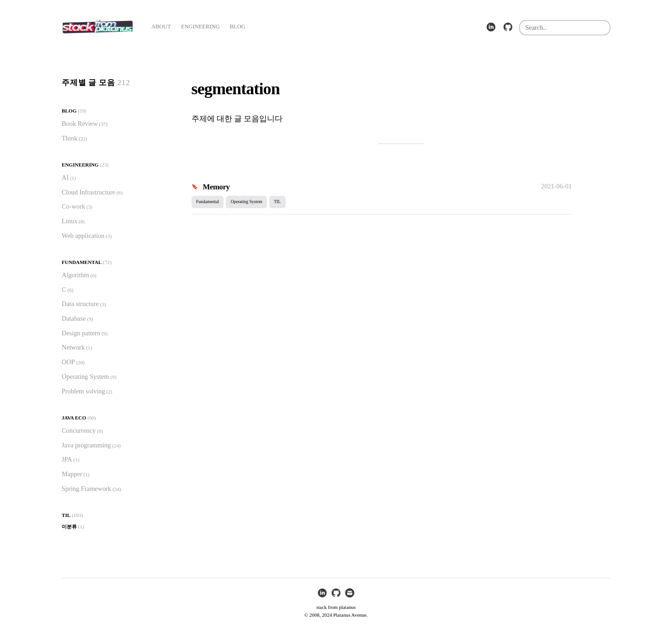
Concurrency (79, 430)
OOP (68, 362)
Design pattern (81, 333)
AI (65, 178)
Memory (216, 187)
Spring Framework (86, 489)
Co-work (73, 206)
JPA (67, 459)
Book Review (80, 124)
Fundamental (82, 262)
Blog (69, 111)
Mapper (72, 474)
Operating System (85, 377)
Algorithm (75, 275)
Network (73, 347)
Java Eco (74, 418)
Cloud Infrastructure (88, 192)
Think (69, 138)
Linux (69, 221)
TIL (66, 515)
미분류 (69, 527)
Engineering (80, 165)
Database (74, 318)
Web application (83, 236)
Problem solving (83, 391)
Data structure (80, 304)
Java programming (86, 445)
